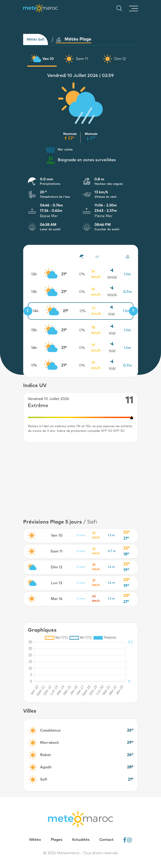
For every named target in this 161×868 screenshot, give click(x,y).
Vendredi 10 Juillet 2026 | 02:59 (80, 76)
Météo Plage (73, 40)
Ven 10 (48, 59)
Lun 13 (57, 583)
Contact (106, 840)
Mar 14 (57, 599)
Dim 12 (120, 59)
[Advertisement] (81, 480)
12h (34, 274)
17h (34, 365)
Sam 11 (82, 59)
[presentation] (28, 311)
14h (36, 311)
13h (34, 292)
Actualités (81, 840)
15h (34, 330)
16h (34, 348)
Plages (57, 840)
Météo (35, 840)
